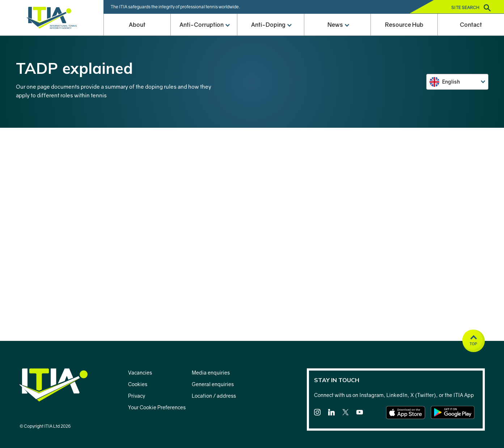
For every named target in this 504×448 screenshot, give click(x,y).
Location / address (214, 396)
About (137, 25)
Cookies (138, 384)
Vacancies (140, 373)
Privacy (137, 396)
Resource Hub (404, 25)
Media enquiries (211, 373)
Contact (471, 25)
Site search (471, 8)
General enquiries (213, 384)
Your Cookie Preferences (157, 407)
